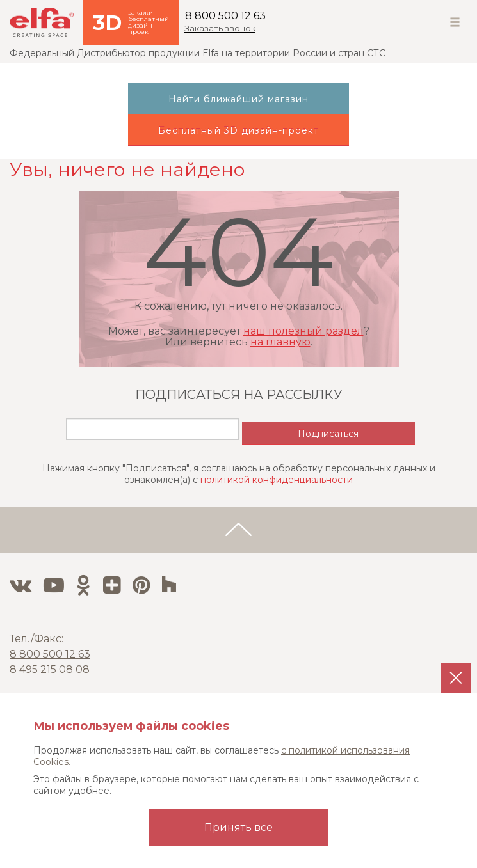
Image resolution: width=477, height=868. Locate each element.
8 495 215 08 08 (50, 669)
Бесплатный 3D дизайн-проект (238, 130)
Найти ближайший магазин (238, 99)
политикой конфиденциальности (277, 480)
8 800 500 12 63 (225, 16)
